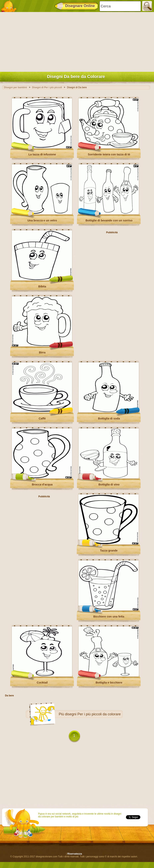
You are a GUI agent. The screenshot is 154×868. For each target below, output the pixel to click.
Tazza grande (109, 551)
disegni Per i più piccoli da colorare (93, 714)
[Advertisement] (76, 41)
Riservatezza (75, 854)
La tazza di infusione (42, 154)
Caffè (42, 418)
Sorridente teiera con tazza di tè (109, 154)
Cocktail (42, 683)
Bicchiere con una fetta (109, 617)
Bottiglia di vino (109, 485)
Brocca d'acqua (42, 485)
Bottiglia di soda (109, 418)
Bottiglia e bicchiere (109, 683)
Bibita (42, 286)
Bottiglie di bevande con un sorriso (109, 220)
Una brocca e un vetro (42, 220)
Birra (42, 352)
